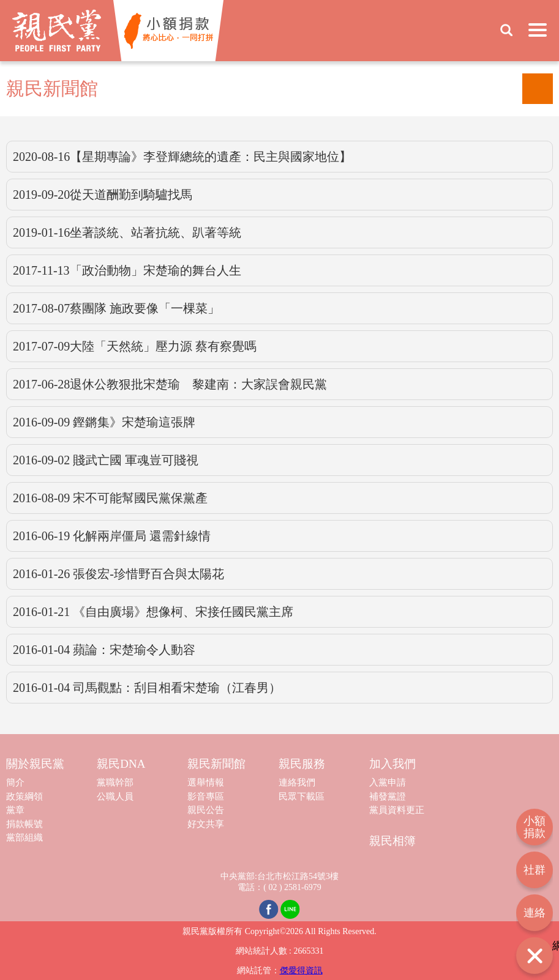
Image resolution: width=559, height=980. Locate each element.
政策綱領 (24, 796)
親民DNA (121, 764)
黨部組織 (24, 837)
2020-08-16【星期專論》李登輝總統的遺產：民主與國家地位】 (182, 157)
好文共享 (206, 824)
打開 (535, 956)
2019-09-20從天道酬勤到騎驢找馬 (103, 195)
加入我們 (392, 764)
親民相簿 (392, 841)
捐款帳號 (24, 824)
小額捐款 (535, 827)
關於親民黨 (35, 764)
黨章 (15, 810)
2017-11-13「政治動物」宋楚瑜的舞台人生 (127, 270)
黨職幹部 (115, 782)
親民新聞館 (216, 764)
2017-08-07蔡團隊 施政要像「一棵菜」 (116, 308)
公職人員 (115, 796)
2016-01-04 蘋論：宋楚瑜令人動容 (104, 650)
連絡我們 (297, 782)
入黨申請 (388, 782)
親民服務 (302, 764)
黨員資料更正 (397, 810)
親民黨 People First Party (57, 31)
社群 (535, 870)
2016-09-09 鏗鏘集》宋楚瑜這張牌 (104, 422)
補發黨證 (388, 796)
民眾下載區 (302, 796)
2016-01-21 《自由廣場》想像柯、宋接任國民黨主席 (153, 612)
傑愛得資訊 (301, 971)
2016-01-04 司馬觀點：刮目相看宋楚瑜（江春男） (147, 688)
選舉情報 (206, 782)
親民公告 (206, 810)
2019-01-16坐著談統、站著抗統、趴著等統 (127, 232)
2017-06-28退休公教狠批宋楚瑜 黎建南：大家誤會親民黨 (170, 384)
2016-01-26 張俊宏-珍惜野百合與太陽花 (118, 574)
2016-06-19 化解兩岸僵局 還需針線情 (112, 536)
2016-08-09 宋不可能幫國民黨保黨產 (110, 498)
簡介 (15, 782)
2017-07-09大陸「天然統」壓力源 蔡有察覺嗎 (135, 346)
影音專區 (206, 796)
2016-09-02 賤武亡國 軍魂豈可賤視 (106, 460)
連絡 (535, 913)
